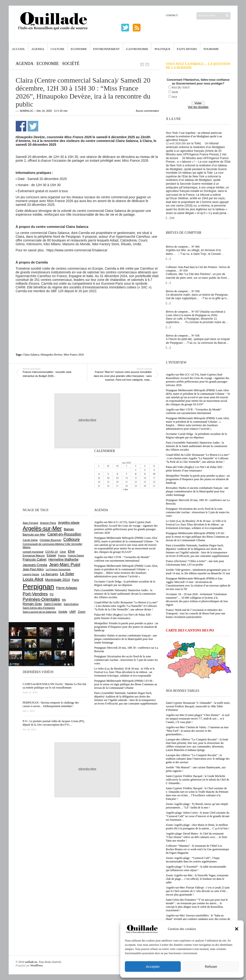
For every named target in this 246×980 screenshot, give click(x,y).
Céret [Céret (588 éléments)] (63, 552)
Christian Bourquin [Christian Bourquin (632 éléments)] (51, 540)
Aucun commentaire (147, 111)
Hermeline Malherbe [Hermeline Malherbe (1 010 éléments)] (63, 559)
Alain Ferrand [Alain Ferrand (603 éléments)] (31, 523)
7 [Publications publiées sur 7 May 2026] (126, 474)
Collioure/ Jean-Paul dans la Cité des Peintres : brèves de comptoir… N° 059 (198, 269)
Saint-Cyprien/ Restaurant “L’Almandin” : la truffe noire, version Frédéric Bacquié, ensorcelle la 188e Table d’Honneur (198, 706)
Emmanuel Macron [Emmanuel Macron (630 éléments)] (34, 555)
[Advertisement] (87, 306)
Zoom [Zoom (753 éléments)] (82, 612)
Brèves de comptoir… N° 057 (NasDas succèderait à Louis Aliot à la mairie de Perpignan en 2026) (196, 313)
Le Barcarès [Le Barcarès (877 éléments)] (50, 574)
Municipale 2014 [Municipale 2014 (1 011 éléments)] (58, 580)
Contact (172, 15)
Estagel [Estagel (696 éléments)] (51, 555)
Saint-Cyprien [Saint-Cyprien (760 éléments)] (53, 604)
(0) (173, 218)
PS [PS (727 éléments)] (52, 594)
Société (71, 64)
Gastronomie (137, 49)
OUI (175, 97)
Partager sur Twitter (33, 126)
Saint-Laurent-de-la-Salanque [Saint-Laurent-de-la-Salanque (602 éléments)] (40, 612)
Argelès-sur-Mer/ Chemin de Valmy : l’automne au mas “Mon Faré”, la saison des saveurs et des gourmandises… (197, 731)
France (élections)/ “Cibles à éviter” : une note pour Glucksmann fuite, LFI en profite (195, 563)
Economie (79, 49)
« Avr (125, 489)
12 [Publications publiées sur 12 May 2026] (108, 478)
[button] (237, 929)
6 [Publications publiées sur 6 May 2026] (117, 474)
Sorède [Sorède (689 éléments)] (63, 612)
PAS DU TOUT (181, 88)
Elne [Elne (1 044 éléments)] (71, 551)
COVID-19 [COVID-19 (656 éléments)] (52, 552)
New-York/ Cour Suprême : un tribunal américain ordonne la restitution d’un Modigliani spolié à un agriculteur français (194, 136)
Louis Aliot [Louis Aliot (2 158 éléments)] (33, 579)
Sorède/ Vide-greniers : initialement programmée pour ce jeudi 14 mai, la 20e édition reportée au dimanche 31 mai (198, 572)
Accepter (153, 967)
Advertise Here (87, 420)
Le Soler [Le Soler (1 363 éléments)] (67, 574)
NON (175, 92)
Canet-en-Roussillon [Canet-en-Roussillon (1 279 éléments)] (64, 534)
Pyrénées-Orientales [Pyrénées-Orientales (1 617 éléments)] (41, 599)
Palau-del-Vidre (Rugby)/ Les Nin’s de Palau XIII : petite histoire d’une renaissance (195, 469)
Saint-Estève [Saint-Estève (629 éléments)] (71, 604)
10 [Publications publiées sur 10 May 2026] (154, 474)
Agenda (38, 49)
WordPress (37, 965)
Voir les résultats (198, 107)
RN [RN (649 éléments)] (64, 600)
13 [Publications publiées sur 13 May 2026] (117, 478)
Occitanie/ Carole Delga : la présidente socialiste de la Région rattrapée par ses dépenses (196, 436)
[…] (168, 218)
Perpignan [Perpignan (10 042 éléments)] (38, 587)
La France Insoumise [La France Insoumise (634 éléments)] (58, 569)
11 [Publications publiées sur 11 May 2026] (99, 478)
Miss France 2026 (74, 355)
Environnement (106, 49)
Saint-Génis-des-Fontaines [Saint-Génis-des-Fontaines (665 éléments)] (39, 608)
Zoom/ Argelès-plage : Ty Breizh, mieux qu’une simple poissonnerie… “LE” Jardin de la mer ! (197, 806)
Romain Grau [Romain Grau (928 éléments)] (32, 604)
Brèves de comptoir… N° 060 (183, 247)
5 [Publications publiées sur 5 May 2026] (108, 474)
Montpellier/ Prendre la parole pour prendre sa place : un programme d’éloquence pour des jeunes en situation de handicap (198, 479)
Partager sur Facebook (21, 126)
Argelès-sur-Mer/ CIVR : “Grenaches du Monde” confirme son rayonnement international (194, 411)
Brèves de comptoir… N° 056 (183, 336)
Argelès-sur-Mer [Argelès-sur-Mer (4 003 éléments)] (42, 528)
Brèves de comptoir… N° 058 (183, 291)
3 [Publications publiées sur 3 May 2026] (154, 470)
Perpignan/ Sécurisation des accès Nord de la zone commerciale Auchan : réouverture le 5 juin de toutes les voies (198, 512)
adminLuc (27, 111)
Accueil (19, 49)
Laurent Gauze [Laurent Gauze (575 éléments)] (31, 574)
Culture (58, 49)
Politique (162, 49)
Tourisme (211, 49)
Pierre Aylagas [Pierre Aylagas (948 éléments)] (67, 588)
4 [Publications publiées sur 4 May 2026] (99, 474)
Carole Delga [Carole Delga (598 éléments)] (30, 540)
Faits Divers (187, 49)
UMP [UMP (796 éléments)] (73, 612)
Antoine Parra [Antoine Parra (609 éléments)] (48, 523)
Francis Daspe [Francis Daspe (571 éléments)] (76, 555)
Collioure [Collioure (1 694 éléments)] (72, 540)
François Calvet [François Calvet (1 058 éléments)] (35, 559)
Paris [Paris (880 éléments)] (75, 580)
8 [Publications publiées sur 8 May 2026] (136, 474)
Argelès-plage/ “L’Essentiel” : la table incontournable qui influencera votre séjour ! (196, 868)
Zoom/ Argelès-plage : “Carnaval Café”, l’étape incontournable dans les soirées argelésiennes (193, 860)
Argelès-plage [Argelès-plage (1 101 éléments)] (69, 523)
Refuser (211, 967)
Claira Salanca (31, 355)
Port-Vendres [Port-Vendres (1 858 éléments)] (35, 594)
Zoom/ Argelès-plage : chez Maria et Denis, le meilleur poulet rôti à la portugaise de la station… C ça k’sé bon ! (198, 827)
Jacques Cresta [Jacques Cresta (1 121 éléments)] (35, 565)
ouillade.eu (31, 962)
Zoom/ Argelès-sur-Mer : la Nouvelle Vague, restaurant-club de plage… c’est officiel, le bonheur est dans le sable (198, 879)
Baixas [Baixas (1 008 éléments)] (69, 529)
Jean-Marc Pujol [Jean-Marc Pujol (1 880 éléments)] (65, 565)
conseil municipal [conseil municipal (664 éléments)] (33, 552)
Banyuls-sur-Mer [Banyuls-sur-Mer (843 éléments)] (34, 534)
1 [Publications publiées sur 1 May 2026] (136, 470)
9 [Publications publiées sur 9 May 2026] (145, 474)
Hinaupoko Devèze (51, 355)
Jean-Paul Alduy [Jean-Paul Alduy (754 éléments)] (33, 569)
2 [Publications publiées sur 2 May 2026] (145, 470)
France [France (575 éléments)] (62, 555)
